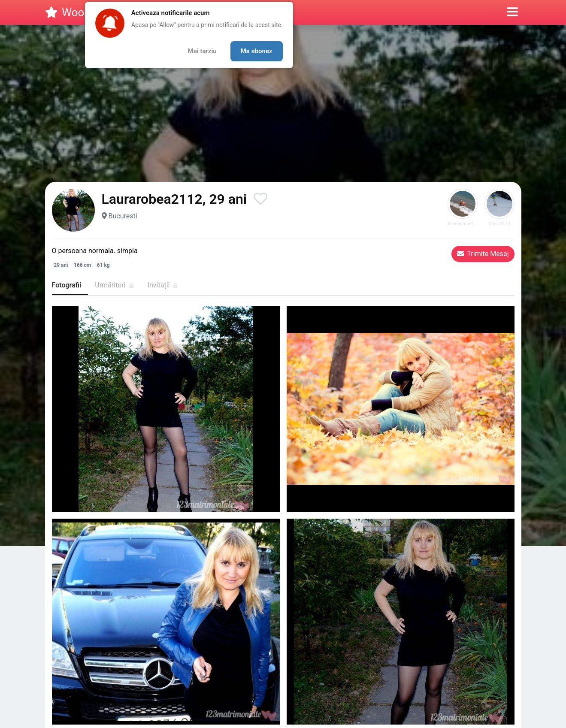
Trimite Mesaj (483, 254)
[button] (513, 12)
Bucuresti (123, 216)
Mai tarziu (202, 51)
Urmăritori (114, 285)
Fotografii (67, 285)
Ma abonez (257, 51)
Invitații (163, 285)
